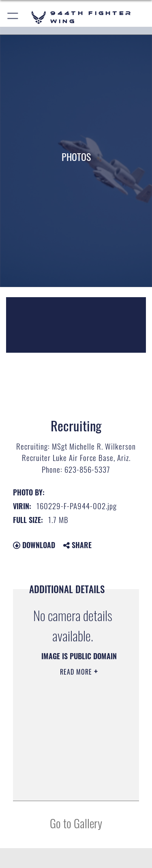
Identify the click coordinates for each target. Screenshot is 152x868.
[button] (13, 17)
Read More (77, 672)
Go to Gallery (76, 823)
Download (34, 545)
